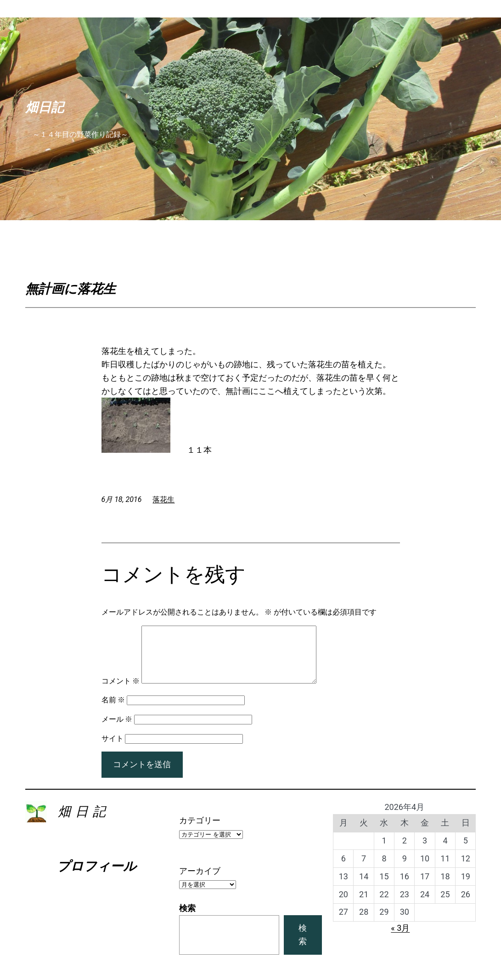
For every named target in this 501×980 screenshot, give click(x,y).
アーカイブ (200, 882)
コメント (121, 692)
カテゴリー (200, 831)
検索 (187, 919)
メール (117, 730)
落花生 (163, 499)
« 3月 (400, 939)
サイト (113, 749)
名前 (113, 711)
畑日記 (45, 107)
